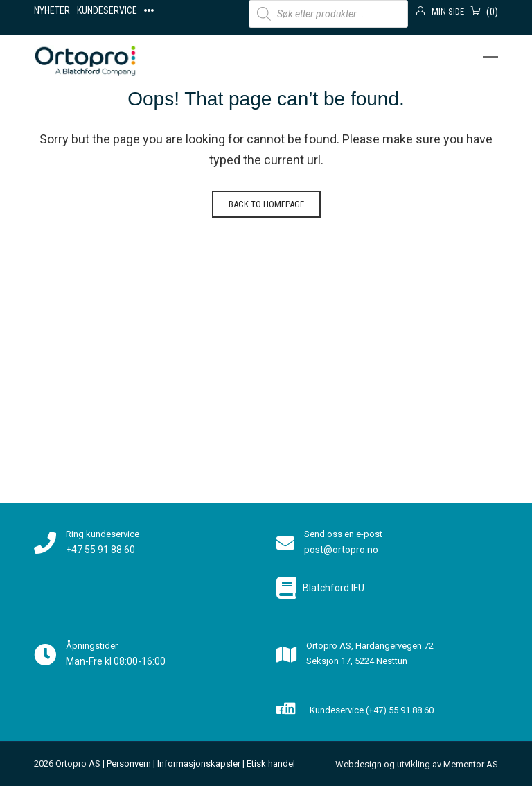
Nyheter (52, 10)
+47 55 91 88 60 (100, 550)
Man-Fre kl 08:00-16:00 (116, 661)
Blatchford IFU (334, 588)
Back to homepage (266, 204)
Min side (448, 11)
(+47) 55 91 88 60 (400, 710)
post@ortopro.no (341, 550)
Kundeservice (107, 10)
